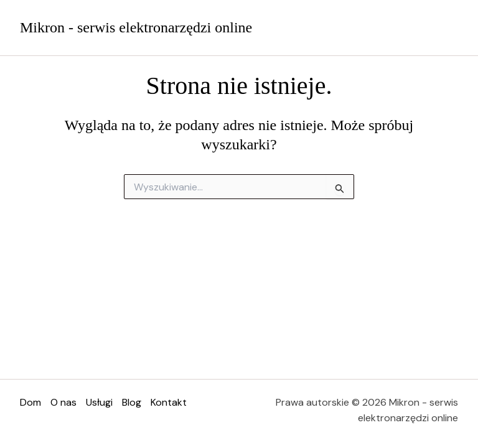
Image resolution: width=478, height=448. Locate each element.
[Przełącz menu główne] (446, 27)
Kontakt (169, 402)
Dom (30, 402)
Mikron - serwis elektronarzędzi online (136, 27)
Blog (132, 402)
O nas (63, 402)
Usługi (99, 402)
